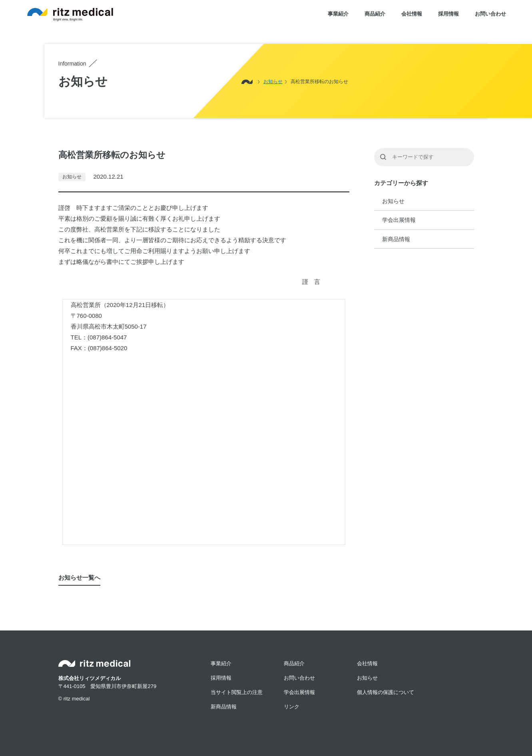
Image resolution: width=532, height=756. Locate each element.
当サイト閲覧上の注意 (237, 692)
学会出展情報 (399, 220)
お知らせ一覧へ (79, 577)
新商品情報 (396, 239)
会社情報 (412, 14)
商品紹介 (375, 14)
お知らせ (393, 201)
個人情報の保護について (386, 692)
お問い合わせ (490, 14)
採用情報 (448, 14)
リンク (292, 707)
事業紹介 (338, 14)
